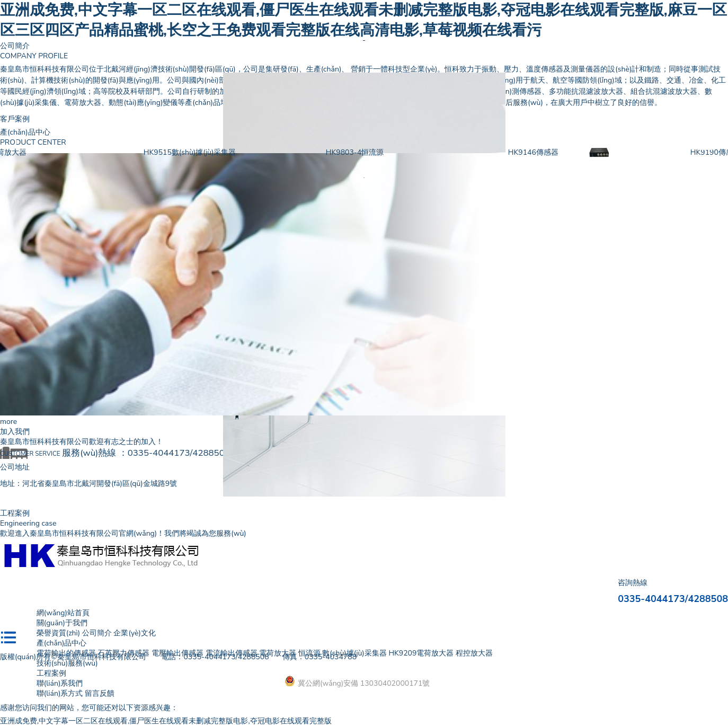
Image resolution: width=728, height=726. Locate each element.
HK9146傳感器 (572, 152)
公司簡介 (15, 46)
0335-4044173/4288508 (179, 453)
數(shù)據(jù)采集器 (354, 653)
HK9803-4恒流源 (393, 152)
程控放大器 (474, 653)
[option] (364, 41)
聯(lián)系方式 (60, 693)
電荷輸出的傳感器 (66, 653)
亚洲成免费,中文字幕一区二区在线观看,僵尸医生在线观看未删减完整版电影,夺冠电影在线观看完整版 (166, 721)
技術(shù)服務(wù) (67, 663)
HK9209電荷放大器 (33, 152)
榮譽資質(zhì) (59, 633)
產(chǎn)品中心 (62, 643)
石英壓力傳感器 (123, 653)
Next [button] (705, 143)
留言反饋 (100, 693)
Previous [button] (23, 143)
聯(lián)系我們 (60, 683)
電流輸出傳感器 (232, 653)
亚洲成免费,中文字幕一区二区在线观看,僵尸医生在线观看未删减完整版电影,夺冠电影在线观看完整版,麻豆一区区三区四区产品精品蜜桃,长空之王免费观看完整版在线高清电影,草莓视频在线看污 (363, 20)
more (8, 422)
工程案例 (51, 673)
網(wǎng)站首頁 (63, 613)
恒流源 (309, 653)
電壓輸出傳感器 (177, 653)
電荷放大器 (278, 653)
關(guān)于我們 (62, 623)
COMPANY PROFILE (34, 56)
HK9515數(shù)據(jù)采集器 (228, 152)
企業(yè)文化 (134, 633)
